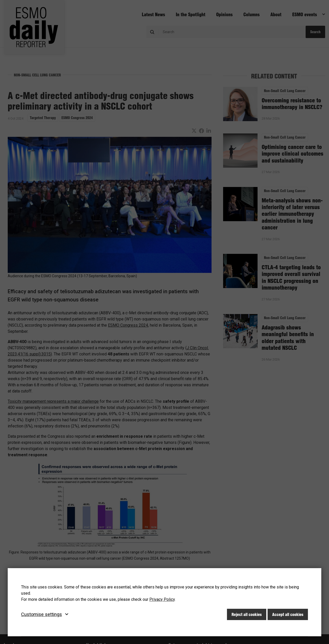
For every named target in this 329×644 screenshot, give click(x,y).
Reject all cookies (247, 614)
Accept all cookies (288, 614)
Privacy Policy (162, 599)
